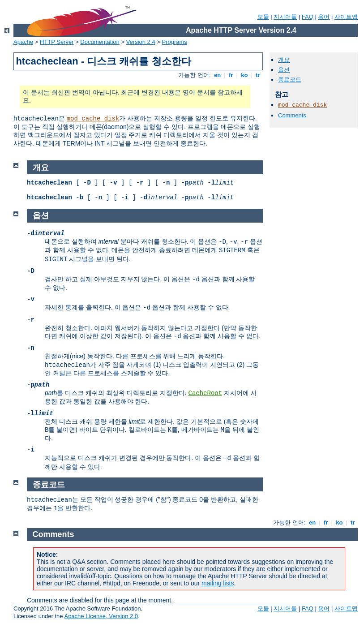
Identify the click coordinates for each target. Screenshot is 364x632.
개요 (284, 60)
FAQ (308, 17)
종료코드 (290, 80)
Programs (175, 42)
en (217, 75)
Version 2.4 (141, 42)
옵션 (284, 70)
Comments (292, 115)
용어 (324, 17)
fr (231, 75)
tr (258, 75)
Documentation (100, 42)
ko (244, 75)
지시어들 (285, 17)
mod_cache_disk (93, 119)
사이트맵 (346, 17)
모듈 (263, 17)
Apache (23, 42)
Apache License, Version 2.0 (101, 616)
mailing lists (218, 583)
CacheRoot (205, 393)
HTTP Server (57, 42)
